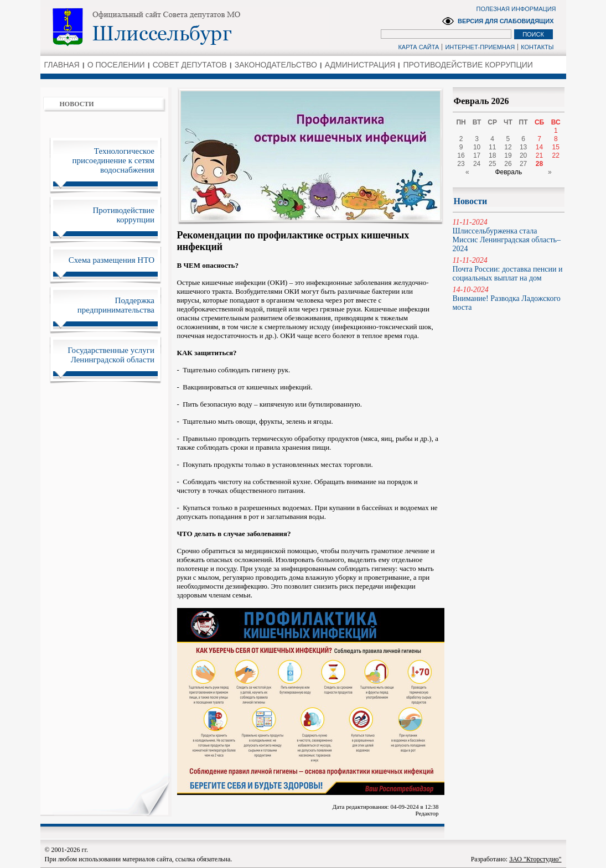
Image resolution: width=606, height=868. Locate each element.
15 (556, 147)
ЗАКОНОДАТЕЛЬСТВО (276, 65)
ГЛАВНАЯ (62, 65)
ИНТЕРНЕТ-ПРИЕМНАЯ (480, 47)
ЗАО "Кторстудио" (535, 859)
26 (508, 164)
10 (477, 147)
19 (508, 155)
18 (492, 155)
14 (539, 147)
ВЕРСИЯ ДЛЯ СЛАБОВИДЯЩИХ (506, 21)
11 (492, 147)
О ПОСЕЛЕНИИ (116, 65)
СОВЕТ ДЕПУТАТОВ (190, 65)
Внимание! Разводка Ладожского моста (509, 298)
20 (523, 155)
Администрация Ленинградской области (185, 27)
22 (556, 155)
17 (477, 155)
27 (523, 164)
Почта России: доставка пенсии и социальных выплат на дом (509, 269)
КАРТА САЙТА (418, 47)
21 (539, 155)
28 (539, 164)
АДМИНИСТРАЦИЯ (360, 65)
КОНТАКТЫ (537, 47)
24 (477, 164)
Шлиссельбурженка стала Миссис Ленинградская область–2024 (509, 235)
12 (508, 147)
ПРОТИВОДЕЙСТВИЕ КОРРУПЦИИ (468, 65)
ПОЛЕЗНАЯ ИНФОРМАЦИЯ (516, 9)
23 (461, 164)
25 (492, 164)
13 (523, 147)
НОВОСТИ (77, 104)
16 (461, 155)
